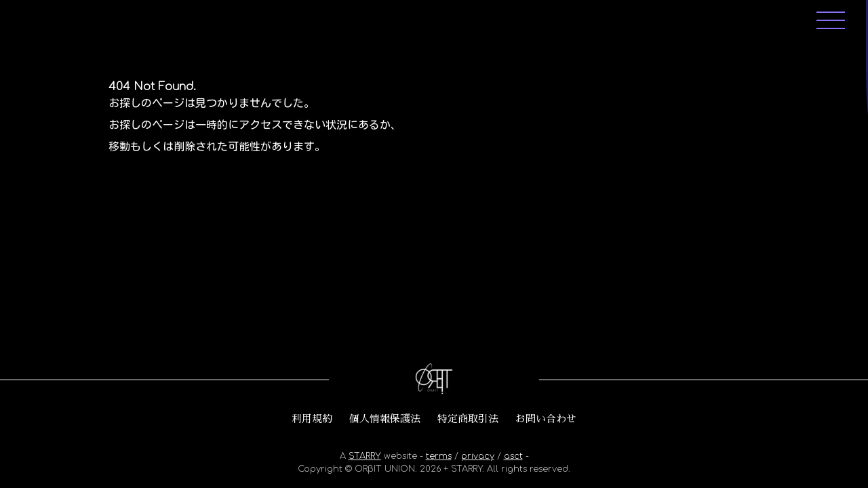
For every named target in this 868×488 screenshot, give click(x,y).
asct (513, 456)
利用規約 (312, 419)
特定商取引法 (468, 419)
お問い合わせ (546, 419)
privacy (478, 456)
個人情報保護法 (385, 419)
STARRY (365, 456)
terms (439, 456)
